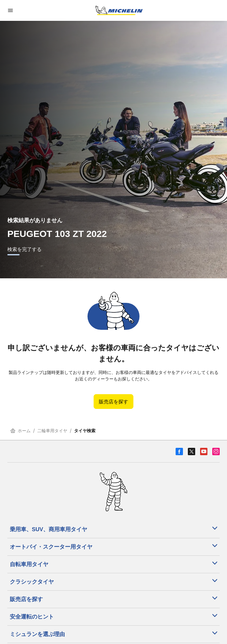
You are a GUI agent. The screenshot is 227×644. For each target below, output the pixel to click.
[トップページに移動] (119, 10)
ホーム (20, 431)
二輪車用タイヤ (52, 431)
